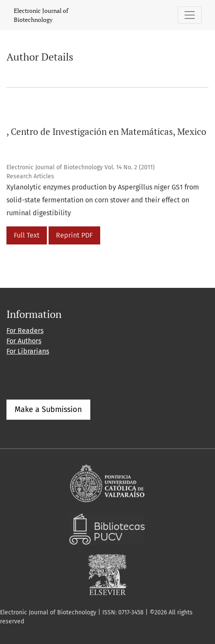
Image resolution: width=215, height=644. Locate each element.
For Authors (24, 341)
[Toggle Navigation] (190, 15)
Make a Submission (48, 409)
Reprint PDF (74, 235)
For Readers (25, 331)
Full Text (27, 235)
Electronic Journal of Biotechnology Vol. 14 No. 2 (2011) (81, 167)
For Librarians (28, 351)
